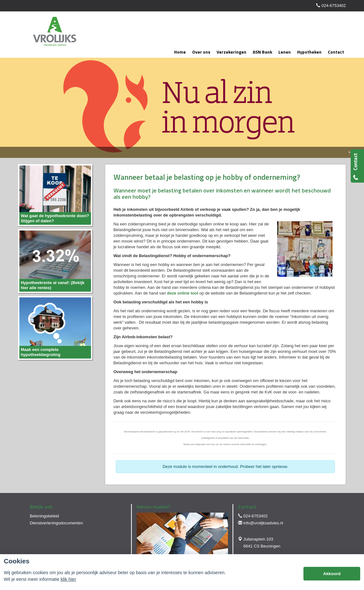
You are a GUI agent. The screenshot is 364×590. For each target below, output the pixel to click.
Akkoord (332, 574)
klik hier (68, 579)
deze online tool (183, 293)
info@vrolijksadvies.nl (263, 523)
